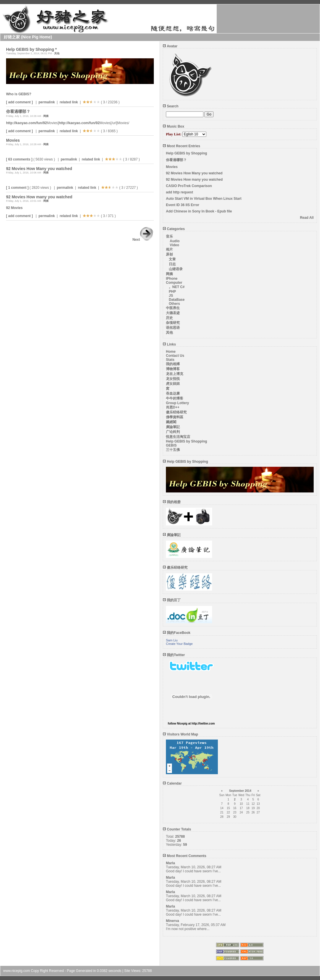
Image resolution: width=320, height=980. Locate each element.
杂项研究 (173, 323)
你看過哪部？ (176, 160)
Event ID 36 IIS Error (183, 205)
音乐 (169, 236)
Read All (307, 218)
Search (171, 106)
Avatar (170, 46)
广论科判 (173, 432)
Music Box (173, 126)
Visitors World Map (180, 734)
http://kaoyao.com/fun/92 (26, 123)
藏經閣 (171, 422)
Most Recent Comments (185, 856)
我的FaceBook (177, 633)
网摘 (46, 116)
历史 (169, 318)
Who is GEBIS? (19, 94)
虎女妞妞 (173, 384)
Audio (175, 241)
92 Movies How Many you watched (194, 173)
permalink (47, 102)
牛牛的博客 (175, 398)
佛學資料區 (175, 417)
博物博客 (173, 369)
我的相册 (172, 502)
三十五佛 (173, 450)
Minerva (172, 921)
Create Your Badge (179, 644)
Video (174, 245)
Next (143, 240)
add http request (179, 192)
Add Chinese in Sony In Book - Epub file (199, 211)
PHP (172, 292)
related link (69, 102)
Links (169, 344)
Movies (172, 167)
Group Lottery (177, 403)
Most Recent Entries (181, 146)
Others (174, 304)
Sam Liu (172, 640)
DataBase (177, 300)
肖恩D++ (173, 407)
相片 (169, 249)
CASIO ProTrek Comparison (189, 186)
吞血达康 (173, 393)
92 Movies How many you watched (194, 180)
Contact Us (175, 356)
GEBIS (171, 445)
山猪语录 (176, 269)
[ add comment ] (19, 102)
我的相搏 (173, 364)
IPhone (172, 279)
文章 (172, 259)
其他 (57, 53)
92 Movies (14, 208)
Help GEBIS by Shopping (187, 153)
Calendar (172, 783)
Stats (170, 360)
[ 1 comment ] (17, 188)
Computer (174, 283)
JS (171, 296)
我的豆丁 (172, 600)
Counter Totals (177, 829)
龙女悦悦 (173, 379)
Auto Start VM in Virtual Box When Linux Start (204, 199)
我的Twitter (174, 655)
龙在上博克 (175, 374)
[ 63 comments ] (19, 159)
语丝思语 (173, 328)
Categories (174, 229)
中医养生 (173, 308)
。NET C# (177, 287)
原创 (169, 254)
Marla (170, 863)
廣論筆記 (173, 427)
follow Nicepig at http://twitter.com (191, 724)
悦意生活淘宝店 (178, 437)
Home (171, 352)
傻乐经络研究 (176, 412)
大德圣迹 (173, 313)
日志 (172, 264)
